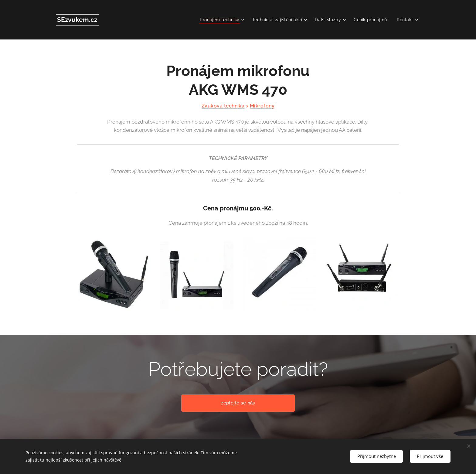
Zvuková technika (223, 106)
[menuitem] (220, 20)
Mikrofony (262, 106)
